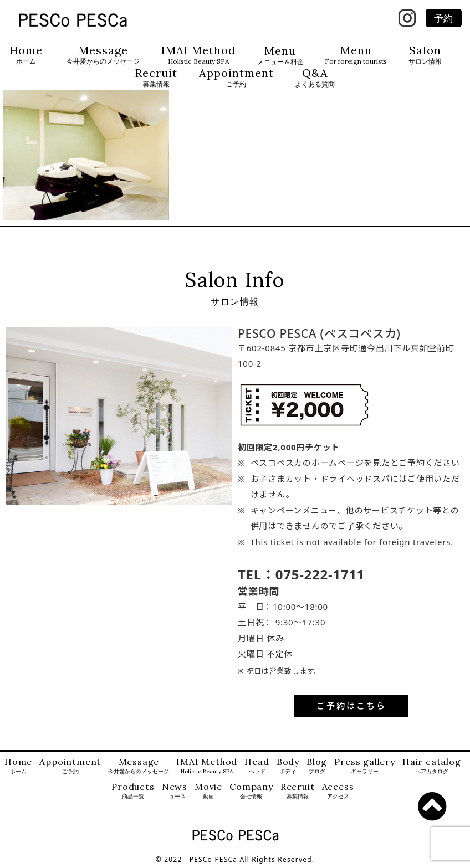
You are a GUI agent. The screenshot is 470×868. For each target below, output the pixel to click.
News (175, 791)
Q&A (315, 78)
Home (26, 55)
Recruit (156, 78)
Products (133, 791)
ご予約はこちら (351, 706)
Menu (280, 56)
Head (257, 766)
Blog (317, 766)
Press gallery (364, 766)
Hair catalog (432, 766)
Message (103, 55)
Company (251, 791)
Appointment (236, 78)
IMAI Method (198, 55)
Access (338, 791)
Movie (208, 791)
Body (288, 766)
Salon (425, 55)
